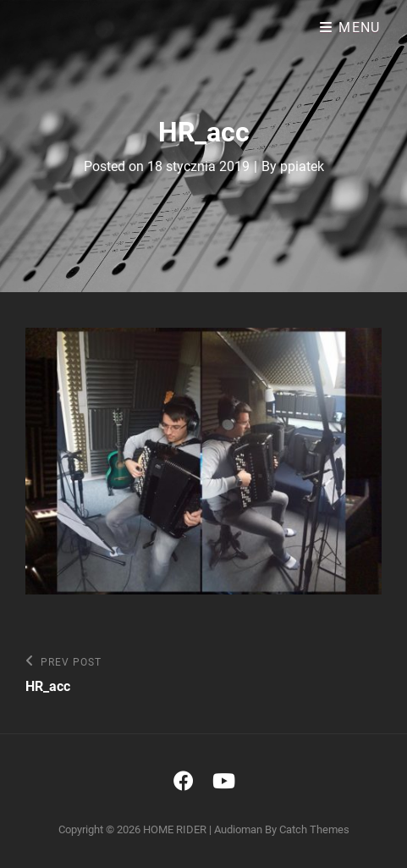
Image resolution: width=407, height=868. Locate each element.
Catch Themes (314, 829)
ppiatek (302, 166)
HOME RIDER (175, 829)
